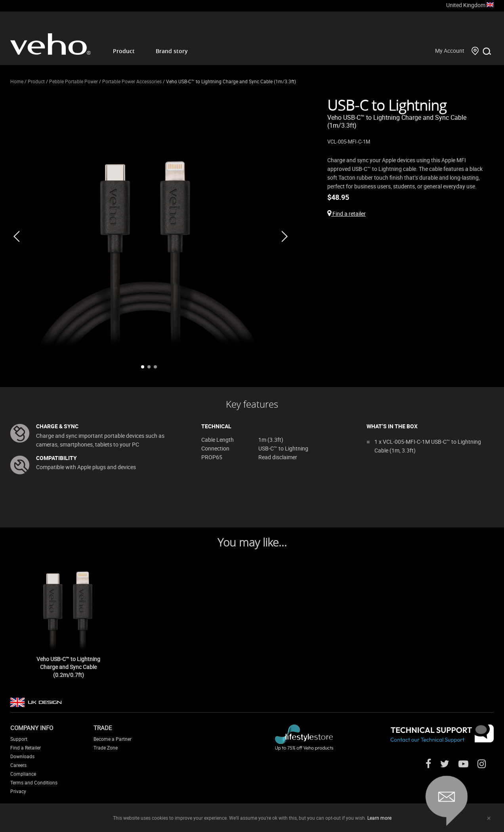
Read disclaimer (278, 457)
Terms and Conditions (34, 782)
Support (19, 739)
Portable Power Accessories (132, 81)
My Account (450, 51)
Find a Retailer (26, 748)
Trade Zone (106, 748)
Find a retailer (346, 214)
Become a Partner (113, 739)
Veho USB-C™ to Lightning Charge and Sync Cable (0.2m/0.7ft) (68, 667)
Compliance (23, 774)
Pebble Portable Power (73, 81)
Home (17, 81)
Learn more (379, 818)
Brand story (172, 51)
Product (124, 51)
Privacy (18, 791)
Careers (18, 765)
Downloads (22, 756)
